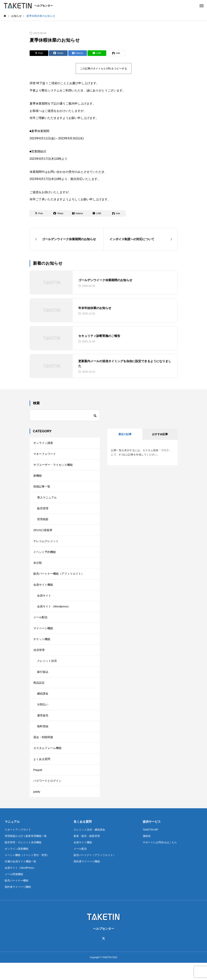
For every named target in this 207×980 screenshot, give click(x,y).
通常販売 (43, 728)
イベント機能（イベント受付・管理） (27, 872)
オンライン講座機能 (16, 866)
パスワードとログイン (48, 797)
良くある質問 (83, 838)
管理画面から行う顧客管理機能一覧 (26, 853)
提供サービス (152, 838)
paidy (37, 808)
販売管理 (43, 512)
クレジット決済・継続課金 (89, 846)
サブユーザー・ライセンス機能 (54, 466)
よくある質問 (42, 774)
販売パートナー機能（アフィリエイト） (60, 580)
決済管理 (39, 660)
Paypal (38, 785)
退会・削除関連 (44, 751)
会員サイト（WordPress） (20, 885)
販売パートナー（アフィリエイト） (95, 872)
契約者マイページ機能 (18, 904)
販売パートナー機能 (16, 897)
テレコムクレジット (47, 546)
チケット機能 (42, 648)
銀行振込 (43, 683)
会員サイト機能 (44, 591)
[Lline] (97, 53)
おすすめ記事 (160, 434)
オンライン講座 (44, 443)
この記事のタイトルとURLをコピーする (103, 68)
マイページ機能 (44, 637)
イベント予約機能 (45, 557)
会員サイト (45, 603)
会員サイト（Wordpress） (55, 614)
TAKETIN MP (151, 846)
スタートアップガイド (18, 846)
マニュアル (12, 838)
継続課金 (43, 705)
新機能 (38, 477)
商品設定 (39, 694)
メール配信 (41, 626)
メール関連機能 (14, 891)
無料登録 (43, 740)
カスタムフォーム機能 (48, 763)
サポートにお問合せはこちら (160, 859)
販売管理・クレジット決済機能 (23, 859)
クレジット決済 (48, 671)
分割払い (43, 717)
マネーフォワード (45, 454)
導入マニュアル (48, 500)
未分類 (38, 569)
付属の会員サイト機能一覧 (20, 878)
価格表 (147, 853)
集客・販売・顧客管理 (87, 853)
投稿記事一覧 (42, 489)
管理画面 (43, 523)
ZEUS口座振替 (43, 534)
